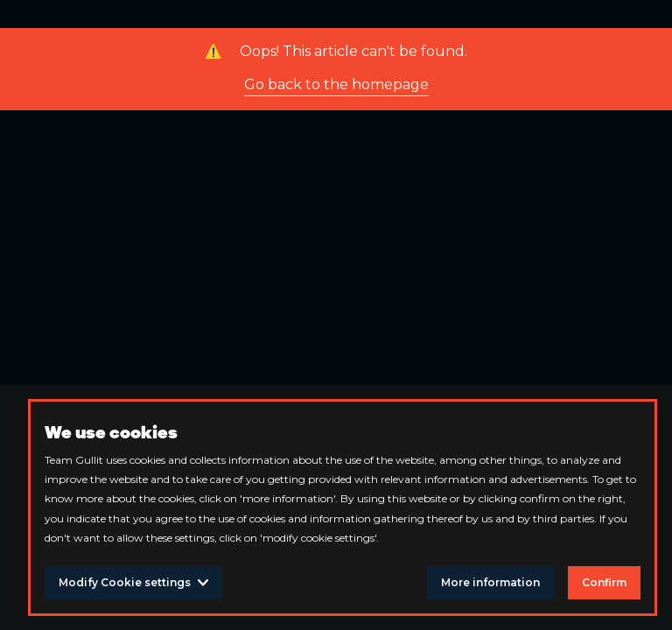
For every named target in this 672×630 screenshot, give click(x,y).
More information (490, 582)
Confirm (604, 582)
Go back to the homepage (336, 84)
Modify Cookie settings (133, 582)
